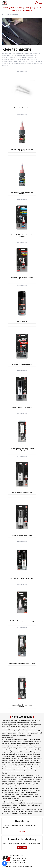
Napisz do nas (22, 847)
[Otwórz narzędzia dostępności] (5, 863)
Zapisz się (22, 831)
